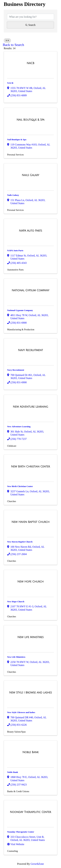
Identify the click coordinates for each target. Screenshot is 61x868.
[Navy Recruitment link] (30, 350)
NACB (10, 83)
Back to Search (13, 45)
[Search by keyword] (30, 17)
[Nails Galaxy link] (30, 175)
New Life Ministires (16, 657)
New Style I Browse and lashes (21, 712)
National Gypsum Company (20, 310)
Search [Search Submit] (30, 25)
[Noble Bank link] (30, 752)
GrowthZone (37, 864)
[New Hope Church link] (30, 582)
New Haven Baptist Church (20, 542)
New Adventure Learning (19, 426)
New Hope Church (16, 602)
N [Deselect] (7, 41)
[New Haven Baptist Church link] (30, 522)
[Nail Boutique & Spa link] (30, 120)
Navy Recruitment (16, 370)
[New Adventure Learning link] (30, 407)
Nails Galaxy (13, 195)
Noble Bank (13, 772)
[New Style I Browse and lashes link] (30, 693)
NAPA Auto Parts (15, 250)
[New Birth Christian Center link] (30, 467)
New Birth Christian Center (20, 486)
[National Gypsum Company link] (30, 290)
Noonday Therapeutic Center (21, 832)
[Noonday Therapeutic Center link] (30, 812)
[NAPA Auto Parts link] (30, 231)
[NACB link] (30, 63)
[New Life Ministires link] (30, 637)
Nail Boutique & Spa (17, 139)
